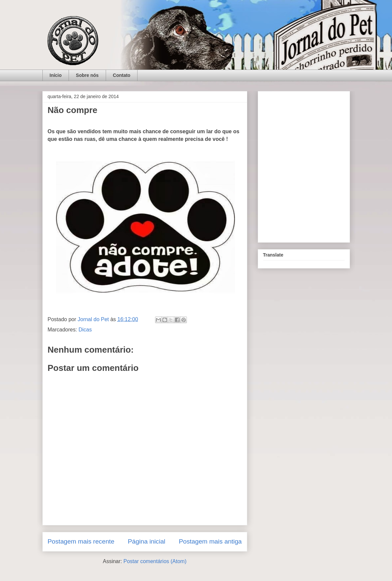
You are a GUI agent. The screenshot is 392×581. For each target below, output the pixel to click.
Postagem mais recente (81, 541)
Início (56, 75)
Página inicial (147, 541)
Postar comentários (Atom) (155, 561)
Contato (122, 75)
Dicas (85, 330)
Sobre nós (87, 75)
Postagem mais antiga (210, 541)
